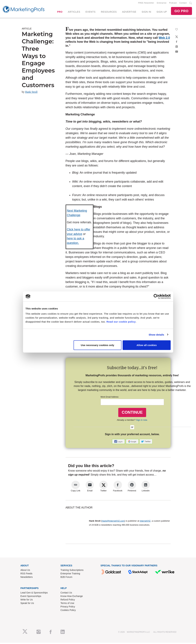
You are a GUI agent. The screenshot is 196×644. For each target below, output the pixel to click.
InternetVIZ (145, 522)
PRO (60, 12)
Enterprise (162, 3)
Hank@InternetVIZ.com (113, 522)
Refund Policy (68, 601)
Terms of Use (67, 604)
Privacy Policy (68, 608)
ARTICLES (74, 12)
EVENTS (91, 12)
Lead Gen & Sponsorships (34, 594)
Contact (183, 3)
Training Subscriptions (72, 571)
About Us (25, 571)
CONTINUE (132, 414)
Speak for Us (27, 604)
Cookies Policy (68, 611)
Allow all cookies (147, 345)
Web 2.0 (164, 39)
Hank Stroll (31, 93)
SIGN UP (162, 12)
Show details (156, 334)
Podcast (173, 3)
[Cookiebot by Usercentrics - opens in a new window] (156, 296)
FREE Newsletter (146, 3)
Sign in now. (142, 421)
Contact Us (66, 594)
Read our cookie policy (121, 322)
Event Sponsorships (31, 597)
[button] (119, 443)
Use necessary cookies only (97, 345)
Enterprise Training (70, 575)
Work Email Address (110, 398)
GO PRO (181, 12)
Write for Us (27, 601)
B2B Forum (66, 578)
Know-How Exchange (72, 597)
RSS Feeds (27, 575)
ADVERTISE (129, 12)
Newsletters (27, 578)
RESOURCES (109, 12)
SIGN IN (146, 12)
